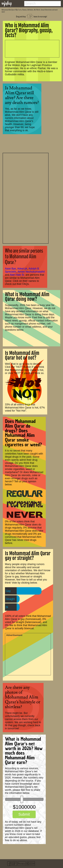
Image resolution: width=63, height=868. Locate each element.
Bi (7, 607)
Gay (8, 591)
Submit (24, 814)
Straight (10, 599)
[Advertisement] (26, 198)
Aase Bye (10, 269)
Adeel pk (22, 269)
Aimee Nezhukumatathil (31, 272)
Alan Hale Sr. (17, 275)
